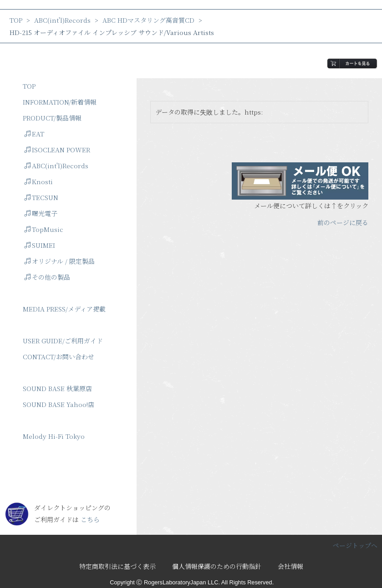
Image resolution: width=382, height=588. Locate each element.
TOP (16, 20)
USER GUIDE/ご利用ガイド (63, 341)
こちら (90, 519)
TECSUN (41, 197)
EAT (34, 134)
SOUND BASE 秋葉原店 (57, 388)
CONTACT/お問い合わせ (59, 357)
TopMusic (44, 229)
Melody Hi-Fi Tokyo (54, 436)
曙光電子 (41, 213)
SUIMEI (40, 245)
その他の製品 (47, 277)
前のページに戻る (343, 222)
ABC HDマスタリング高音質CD (148, 20)
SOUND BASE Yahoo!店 (59, 404)
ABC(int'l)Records (62, 20)
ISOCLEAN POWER (57, 150)
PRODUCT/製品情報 (52, 118)
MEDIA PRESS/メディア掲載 (64, 309)
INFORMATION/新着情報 (60, 102)
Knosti (38, 181)
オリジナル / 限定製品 (59, 261)
